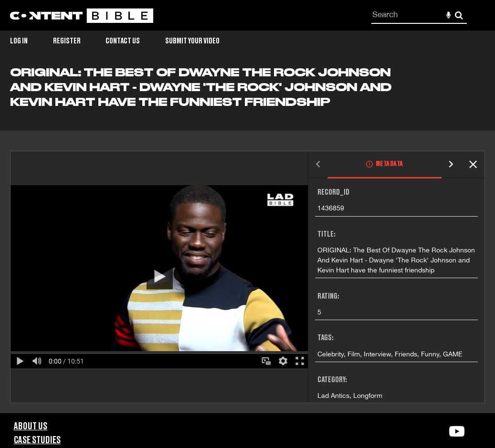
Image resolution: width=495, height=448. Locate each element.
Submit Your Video (192, 41)
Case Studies (37, 440)
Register (67, 41)
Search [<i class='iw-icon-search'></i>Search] (459, 15)
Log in (19, 41)
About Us (31, 427)
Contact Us (123, 41)
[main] (247, 240)
